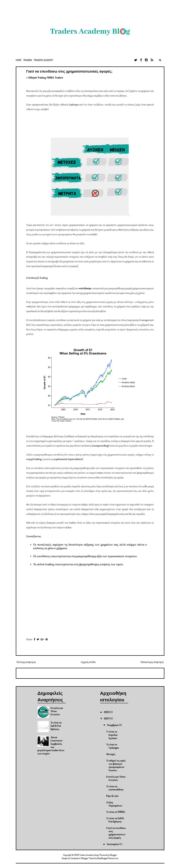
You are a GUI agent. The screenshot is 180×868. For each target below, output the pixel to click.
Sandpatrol (75, 858)
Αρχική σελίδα (88, 662)
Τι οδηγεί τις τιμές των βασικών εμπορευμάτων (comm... (116, 765)
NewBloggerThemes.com (108, 858)
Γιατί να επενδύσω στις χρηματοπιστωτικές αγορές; (69, 71)
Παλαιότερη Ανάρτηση (152, 662)
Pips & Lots (112, 796)
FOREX (50, 78)
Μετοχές (111, 754)
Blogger (113, 855)
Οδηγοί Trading (37, 78)
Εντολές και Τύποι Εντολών (116, 778)
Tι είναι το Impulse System (112, 735)
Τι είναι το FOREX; (116, 812)
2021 (107, 718)
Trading (28, 60)
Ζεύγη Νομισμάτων (114, 804)
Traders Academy (43, 60)
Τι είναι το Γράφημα (112, 746)
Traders (59, 78)
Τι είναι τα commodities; (115, 788)
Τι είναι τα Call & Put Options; (56, 726)
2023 (107, 712)
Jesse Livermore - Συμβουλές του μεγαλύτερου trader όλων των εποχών (51, 745)
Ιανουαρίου (113, 844)
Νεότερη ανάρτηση (26, 662)
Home (19, 60)
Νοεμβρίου (113, 725)
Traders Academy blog (89, 855)
